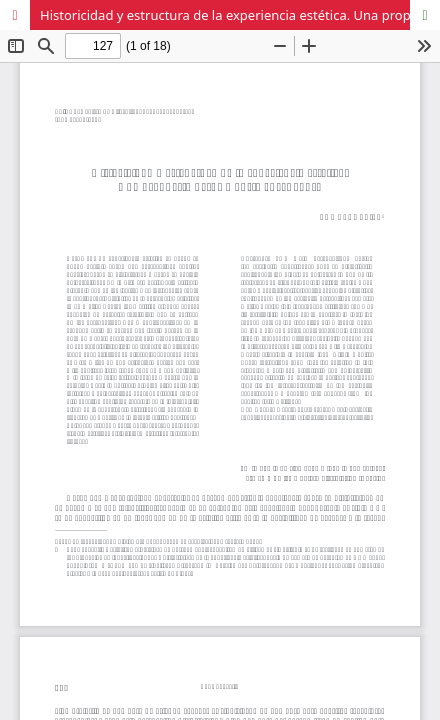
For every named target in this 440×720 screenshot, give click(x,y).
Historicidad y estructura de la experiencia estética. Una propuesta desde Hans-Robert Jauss (240, 15)
